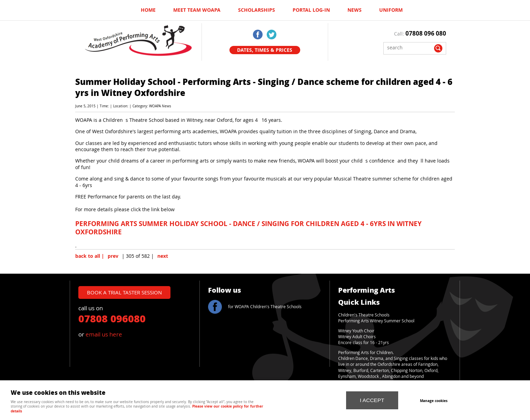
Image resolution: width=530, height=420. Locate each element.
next (163, 256)
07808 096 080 (426, 33)
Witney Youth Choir (356, 331)
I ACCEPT (372, 400)
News (355, 10)
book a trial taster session (124, 292)
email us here (104, 334)
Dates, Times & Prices (265, 50)
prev (113, 256)
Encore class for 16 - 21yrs (364, 343)
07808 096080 (112, 318)
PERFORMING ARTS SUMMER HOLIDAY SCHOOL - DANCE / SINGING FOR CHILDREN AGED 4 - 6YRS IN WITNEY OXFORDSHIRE (248, 228)
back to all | (90, 256)
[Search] (410, 47)
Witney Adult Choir (356, 337)
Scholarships (257, 10)
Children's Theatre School (363, 315)
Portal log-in (311, 10)
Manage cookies (434, 401)
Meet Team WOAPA (197, 10)
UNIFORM (391, 10)
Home (148, 10)
